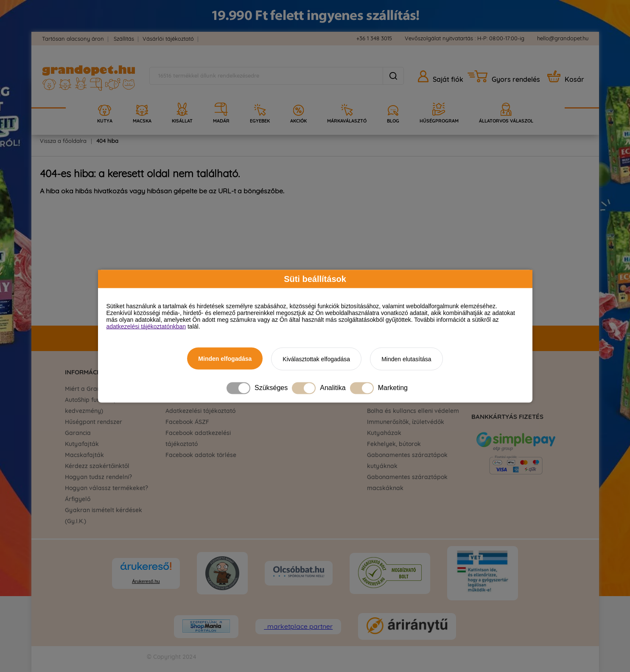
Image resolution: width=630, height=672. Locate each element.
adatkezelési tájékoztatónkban (146, 326)
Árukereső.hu (146, 581)
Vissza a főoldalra (63, 141)
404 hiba (107, 141)
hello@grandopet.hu (563, 39)
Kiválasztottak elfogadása (316, 359)
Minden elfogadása (225, 358)
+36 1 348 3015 (374, 39)
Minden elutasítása (406, 359)
